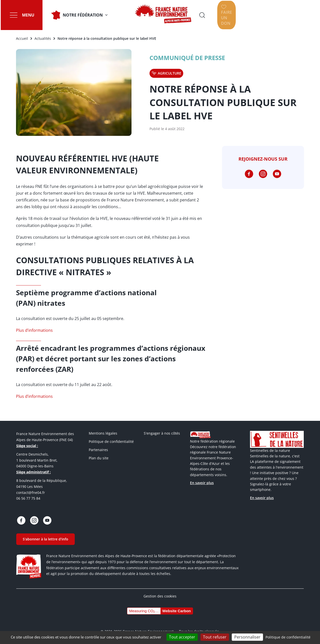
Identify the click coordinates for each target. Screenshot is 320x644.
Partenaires (98, 450)
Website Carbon (176, 611)
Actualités (43, 38)
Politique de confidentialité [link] (288, 637)
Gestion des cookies (160, 596)
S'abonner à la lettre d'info (45, 539)
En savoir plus (202, 483)
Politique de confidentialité (111, 441)
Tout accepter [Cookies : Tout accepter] (182, 637)
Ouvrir (259, 15)
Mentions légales (103, 433)
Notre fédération (82, 15)
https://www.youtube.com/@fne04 (277, 174)
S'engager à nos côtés (162, 433)
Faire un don (297, 15)
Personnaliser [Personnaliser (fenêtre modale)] (247, 637)
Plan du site (99, 458)
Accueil (22, 38)
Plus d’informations (34, 330)
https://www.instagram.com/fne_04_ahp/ (263, 174)
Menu (27, 15)
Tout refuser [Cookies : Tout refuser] (215, 637)
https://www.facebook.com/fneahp (249, 174)
